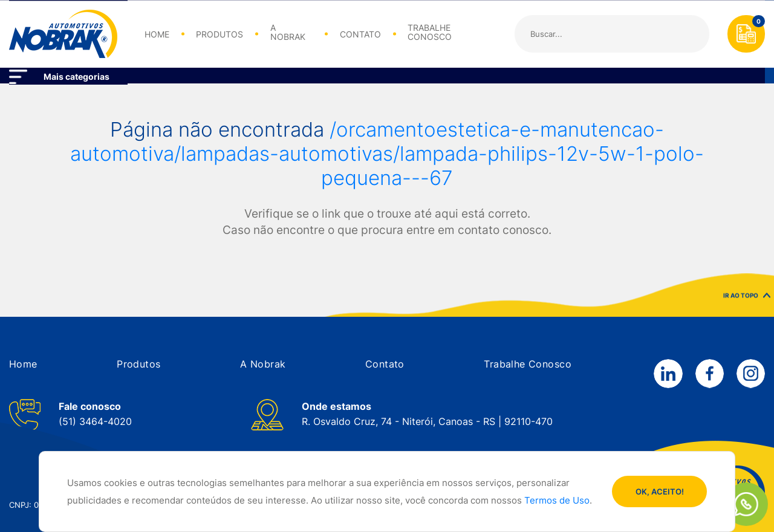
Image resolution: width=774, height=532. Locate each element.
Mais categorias (76, 76)
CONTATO (360, 34)
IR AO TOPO (747, 300)
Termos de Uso (557, 501)
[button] (23, 364)
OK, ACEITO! (660, 491)
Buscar (690, 34)
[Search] (612, 34)
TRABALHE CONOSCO (430, 32)
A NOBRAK (288, 32)
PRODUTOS (220, 34)
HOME (157, 34)
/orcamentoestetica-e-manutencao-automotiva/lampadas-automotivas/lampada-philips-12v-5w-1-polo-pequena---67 (387, 154)
